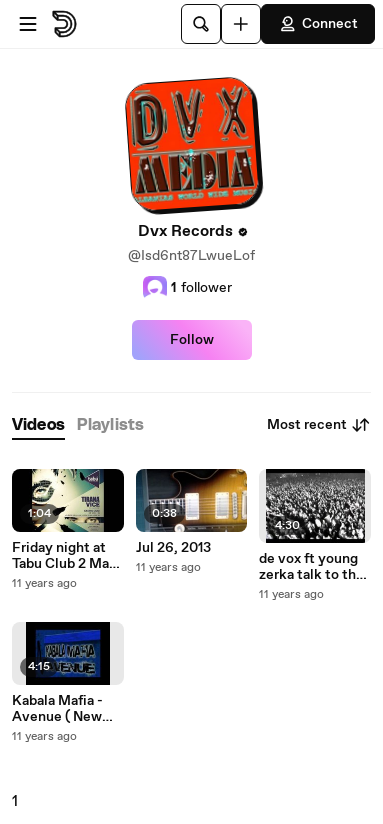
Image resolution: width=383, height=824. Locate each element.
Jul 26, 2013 (173, 548)
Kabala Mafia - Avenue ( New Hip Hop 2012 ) (58, 709)
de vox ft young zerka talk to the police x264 (311, 567)
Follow (192, 340)
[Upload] (241, 24)
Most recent (319, 425)
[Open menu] (28, 24)
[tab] (38, 425)
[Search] (201, 24)
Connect (318, 24)
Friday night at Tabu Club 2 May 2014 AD (64, 556)
